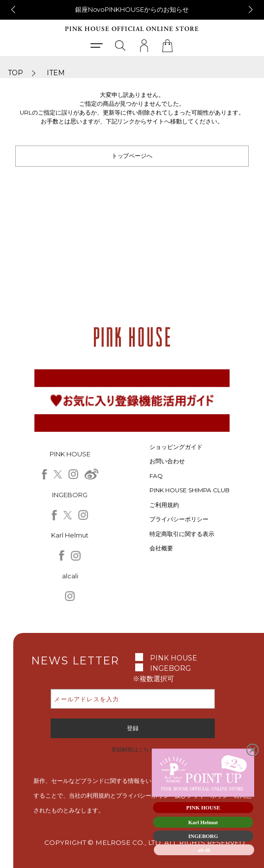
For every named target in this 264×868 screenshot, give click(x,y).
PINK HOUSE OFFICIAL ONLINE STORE (132, 29)
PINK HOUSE (174, 658)
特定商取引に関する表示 (182, 534)
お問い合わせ (167, 461)
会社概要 (161, 548)
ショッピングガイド (176, 447)
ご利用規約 (164, 505)
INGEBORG (170, 668)
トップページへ (132, 156)
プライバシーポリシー (179, 519)
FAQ (156, 476)
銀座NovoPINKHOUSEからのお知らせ (132, 9)
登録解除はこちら (133, 749)
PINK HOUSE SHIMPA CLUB (190, 490)
